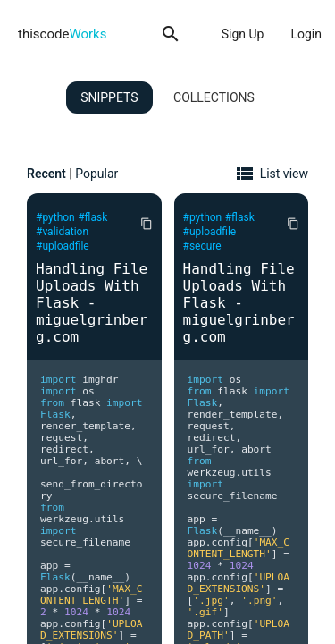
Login (306, 34)
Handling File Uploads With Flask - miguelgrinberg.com (92, 303)
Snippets (109, 97)
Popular (96, 174)
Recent (46, 174)
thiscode (62, 34)
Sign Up (243, 34)
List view (284, 174)
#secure (202, 246)
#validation (62, 232)
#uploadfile (63, 246)
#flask (92, 217)
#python (55, 217)
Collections (214, 97)
